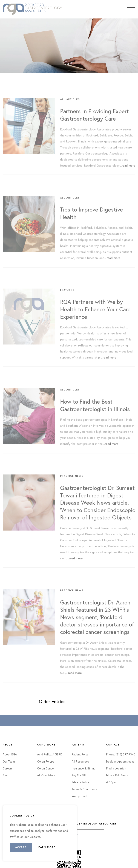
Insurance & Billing (84, 768)
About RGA (10, 754)
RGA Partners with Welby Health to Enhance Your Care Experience (95, 317)
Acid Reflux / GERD (50, 754)
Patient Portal (80, 754)
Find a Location (116, 768)
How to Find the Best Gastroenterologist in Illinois (95, 413)
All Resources (80, 761)
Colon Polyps (46, 761)
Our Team (9, 761)
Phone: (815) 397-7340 (121, 754)
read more (129, 173)
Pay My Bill (79, 775)
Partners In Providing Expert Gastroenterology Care (94, 122)
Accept (21, 847)
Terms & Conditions (85, 789)
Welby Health (80, 796)
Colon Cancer (46, 768)
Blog (6, 775)
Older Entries (52, 701)
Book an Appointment (120, 761)
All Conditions (46, 775)
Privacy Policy (81, 782)
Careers (8, 768)
